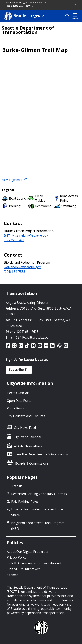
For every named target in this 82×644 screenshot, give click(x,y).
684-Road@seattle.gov (32, 337)
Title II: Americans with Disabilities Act (34, 563)
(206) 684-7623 (28, 332)
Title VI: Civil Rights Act (23, 569)
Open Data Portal (19, 401)
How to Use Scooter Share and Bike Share (37, 512)
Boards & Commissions (32, 463)
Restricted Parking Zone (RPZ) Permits (39, 494)
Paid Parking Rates (25, 502)
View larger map (14, 180)
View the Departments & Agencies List (42, 454)
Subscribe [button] (19, 370)
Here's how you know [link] (19, 6)
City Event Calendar (27, 437)
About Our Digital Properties (28, 552)
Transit (17, 486)
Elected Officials (18, 393)
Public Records (17, 408)
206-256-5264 (14, 240)
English (35, 16)
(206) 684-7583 (15, 272)
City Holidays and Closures (26, 416)
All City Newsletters (28, 446)
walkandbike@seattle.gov (22, 267)
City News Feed (25, 428)
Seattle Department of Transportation (28, 30)
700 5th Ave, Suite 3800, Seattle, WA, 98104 (39, 311)
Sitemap (13, 575)
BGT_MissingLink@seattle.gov (26, 235)
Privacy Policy (16, 557)
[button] (76, 5)
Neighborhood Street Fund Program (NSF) (38, 526)
